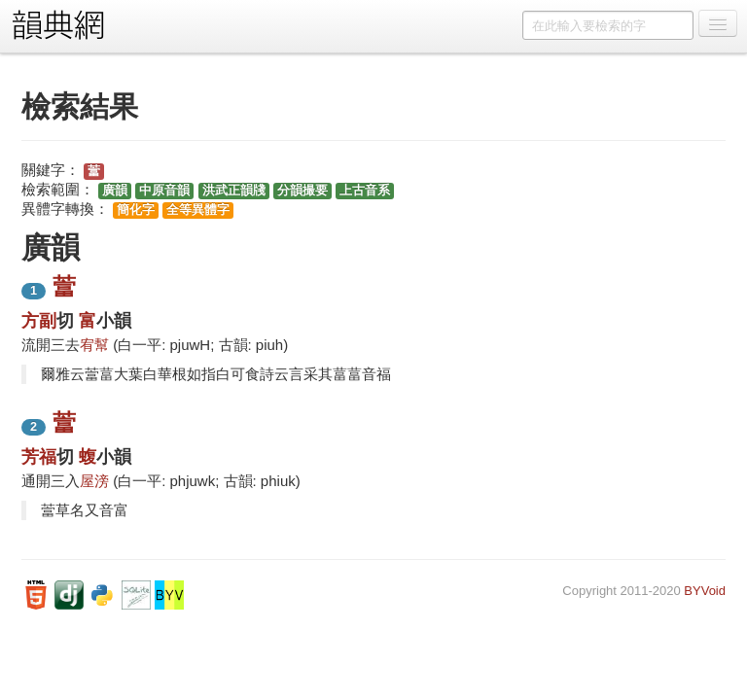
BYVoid (705, 591)
